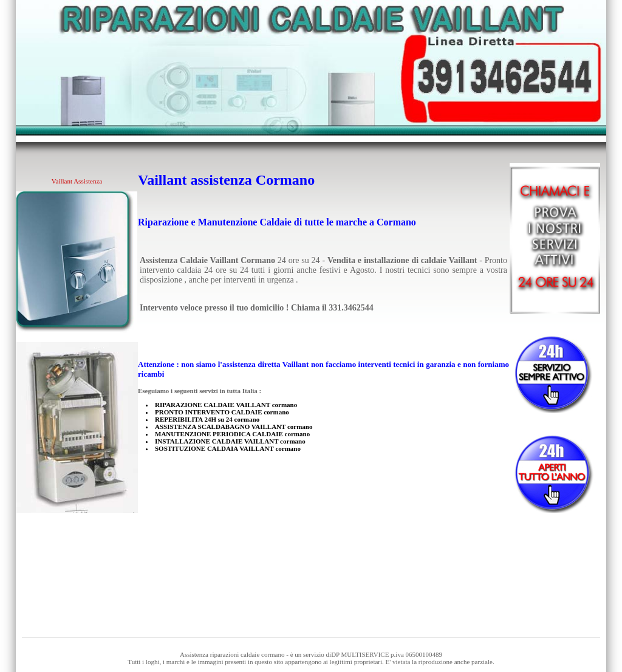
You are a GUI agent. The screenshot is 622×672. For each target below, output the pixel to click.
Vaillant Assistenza (77, 181)
